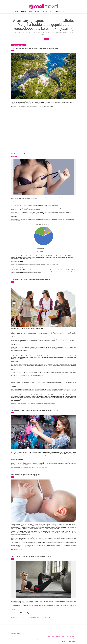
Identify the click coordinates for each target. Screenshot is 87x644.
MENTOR (57, 640)
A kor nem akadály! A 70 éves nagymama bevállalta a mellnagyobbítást (35, 48)
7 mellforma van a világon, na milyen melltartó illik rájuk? (31, 280)
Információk (24, 12)
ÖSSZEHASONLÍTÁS (41, 640)
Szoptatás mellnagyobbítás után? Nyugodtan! (26, 475)
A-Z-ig (64, 11)
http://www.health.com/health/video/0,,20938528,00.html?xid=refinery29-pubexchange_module (36, 618)
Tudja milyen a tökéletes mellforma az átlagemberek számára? (32, 557)
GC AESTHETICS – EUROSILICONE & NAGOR (67, 640)
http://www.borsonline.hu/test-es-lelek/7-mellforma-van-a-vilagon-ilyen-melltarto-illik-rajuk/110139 (35, 403)
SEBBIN (74, 642)
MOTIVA (59, 642)
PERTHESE (64, 642)
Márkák (52, 12)
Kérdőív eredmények (18, 154)
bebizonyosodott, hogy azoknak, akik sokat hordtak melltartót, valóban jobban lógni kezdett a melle (33, 399)
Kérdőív (37, 11)
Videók (31, 12)
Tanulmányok (44, 12)
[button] (75, 11)
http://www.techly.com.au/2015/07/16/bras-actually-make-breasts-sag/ (35, 468)
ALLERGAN (47, 640)
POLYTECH (69, 642)
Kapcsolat (59, 11)
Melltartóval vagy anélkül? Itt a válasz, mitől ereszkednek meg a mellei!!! (35, 410)
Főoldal (46, 39)
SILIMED (52, 640)
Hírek (17, 12)
